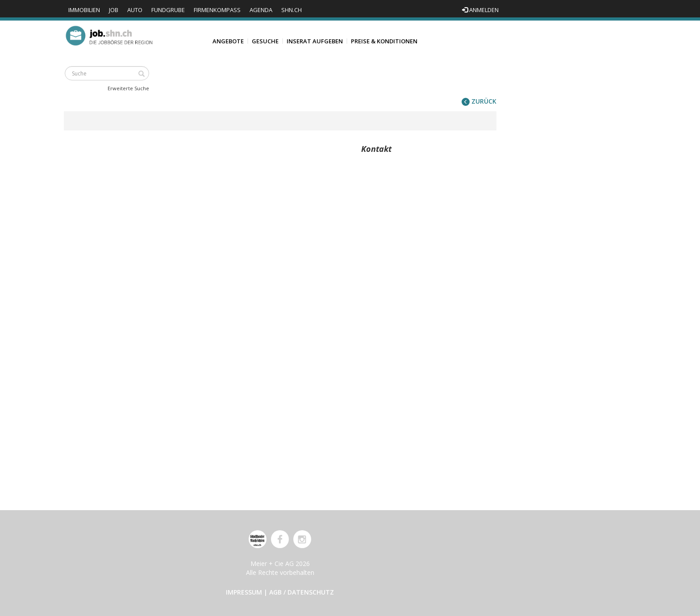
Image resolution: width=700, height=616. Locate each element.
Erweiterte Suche (128, 88)
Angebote (228, 41)
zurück (479, 101)
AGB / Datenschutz (302, 592)
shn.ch (292, 10)
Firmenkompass (217, 10)
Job (114, 10)
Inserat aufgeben (315, 41)
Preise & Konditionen (384, 41)
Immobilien (84, 10)
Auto (135, 10)
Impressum (244, 592)
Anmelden (480, 10)
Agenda (261, 10)
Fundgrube (168, 10)
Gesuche (265, 41)
